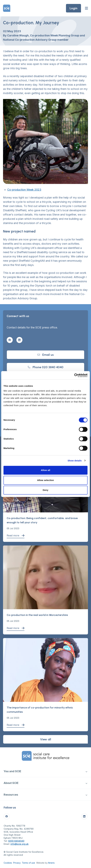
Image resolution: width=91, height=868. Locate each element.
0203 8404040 (16, 841)
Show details (75, 461)
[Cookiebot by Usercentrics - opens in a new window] (74, 375)
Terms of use (28, 863)
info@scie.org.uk (19, 844)
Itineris (51, 863)
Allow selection (46, 480)
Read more (16, 536)
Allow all (45, 470)
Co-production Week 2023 (24, 190)
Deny (45, 490)
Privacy (17, 863)
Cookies (8, 863)
